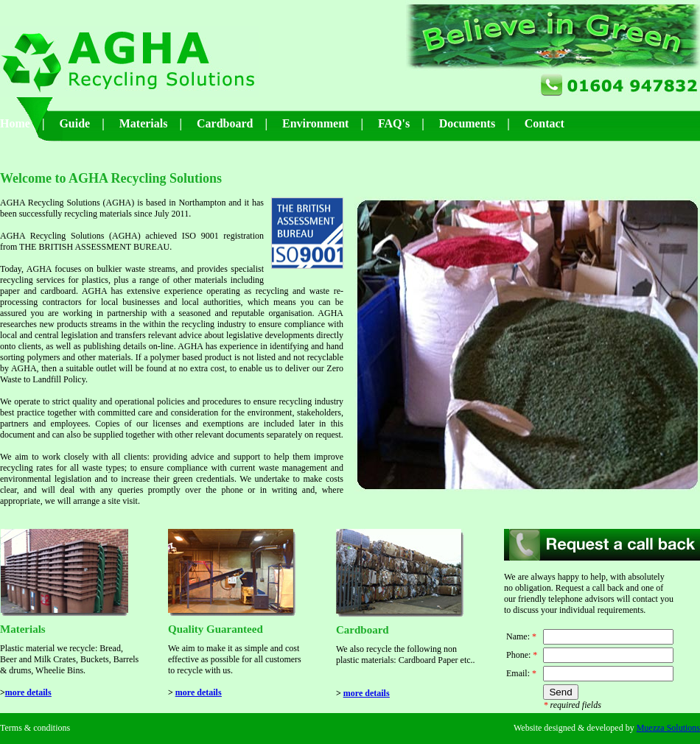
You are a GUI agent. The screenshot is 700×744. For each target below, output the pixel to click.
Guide (74, 123)
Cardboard (225, 123)
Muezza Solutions (668, 728)
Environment (315, 123)
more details (28, 692)
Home (15, 123)
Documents (467, 123)
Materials (144, 123)
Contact (545, 123)
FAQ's (394, 123)
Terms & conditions (35, 728)
